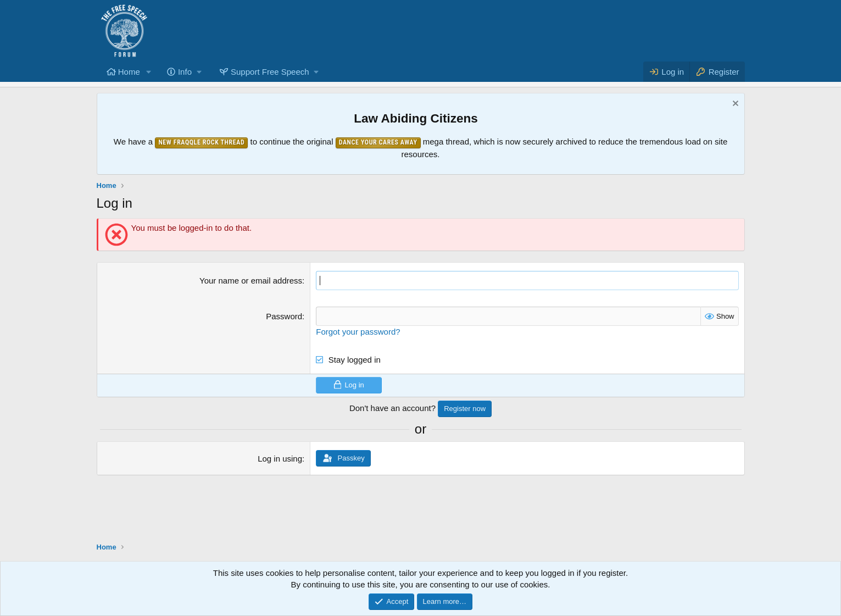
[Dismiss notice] (734, 105)
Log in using (280, 459)
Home (129, 72)
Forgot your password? (358, 332)
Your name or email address (251, 281)
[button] (149, 72)
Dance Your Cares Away (378, 142)
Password (284, 316)
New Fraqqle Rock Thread (201, 142)
